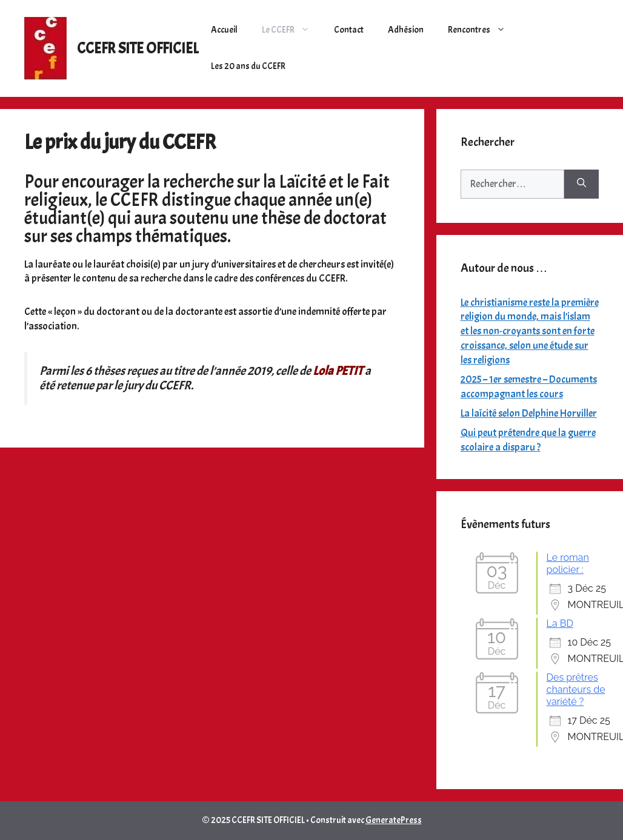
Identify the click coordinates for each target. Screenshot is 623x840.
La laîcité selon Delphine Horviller (529, 413)
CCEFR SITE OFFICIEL (138, 48)
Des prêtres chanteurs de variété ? (576, 690)
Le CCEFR (292, 30)
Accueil (224, 30)
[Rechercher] (581, 184)
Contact (349, 30)
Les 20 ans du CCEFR (248, 66)
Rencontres (483, 30)
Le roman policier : (568, 564)
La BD (560, 623)
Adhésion (406, 30)
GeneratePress (394, 820)
